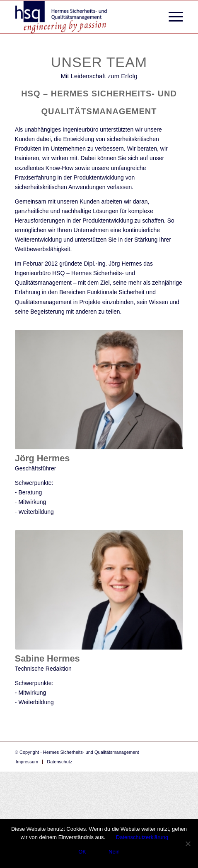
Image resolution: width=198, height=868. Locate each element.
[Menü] (172, 17)
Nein (114, 852)
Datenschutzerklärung (142, 837)
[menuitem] (172, 17)
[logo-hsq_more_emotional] (82, 17)
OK (82, 852)
